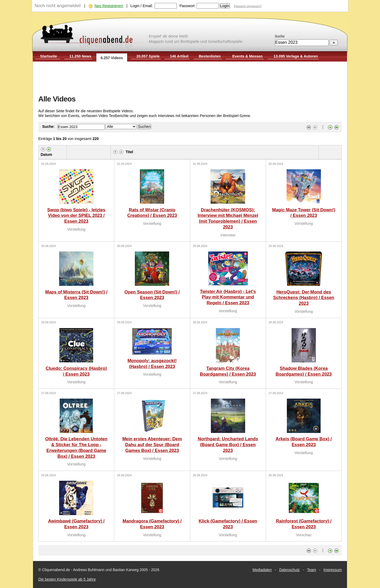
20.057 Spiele (148, 56)
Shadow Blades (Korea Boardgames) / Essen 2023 (304, 371)
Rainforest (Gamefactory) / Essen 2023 (304, 524)
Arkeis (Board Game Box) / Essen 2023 (304, 442)
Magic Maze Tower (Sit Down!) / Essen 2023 (304, 213)
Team (312, 570)
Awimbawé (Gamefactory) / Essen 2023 (76, 524)
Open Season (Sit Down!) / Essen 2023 (152, 295)
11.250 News (80, 56)
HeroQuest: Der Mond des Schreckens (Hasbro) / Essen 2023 (304, 298)
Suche (280, 36)
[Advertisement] (190, 79)
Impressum (333, 570)
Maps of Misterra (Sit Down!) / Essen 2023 (76, 295)
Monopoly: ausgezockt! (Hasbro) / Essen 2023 (152, 364)
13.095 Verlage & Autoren (296, 56)
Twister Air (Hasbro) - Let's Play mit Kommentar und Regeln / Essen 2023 (228, 297)
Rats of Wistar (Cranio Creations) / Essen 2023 (152, 213)
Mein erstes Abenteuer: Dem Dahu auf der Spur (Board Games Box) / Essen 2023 (152, 445)
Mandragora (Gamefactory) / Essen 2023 (152, 524)
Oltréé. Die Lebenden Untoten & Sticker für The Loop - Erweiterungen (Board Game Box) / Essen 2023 (76, 447)
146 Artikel (179, 56)
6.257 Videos (112, 58)
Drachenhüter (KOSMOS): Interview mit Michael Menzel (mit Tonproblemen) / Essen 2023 (228, 218)
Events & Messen (247, 56)
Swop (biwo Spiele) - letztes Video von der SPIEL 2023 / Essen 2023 (76, 216)
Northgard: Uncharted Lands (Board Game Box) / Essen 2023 (228, 445)
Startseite (49, 56)
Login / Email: (142, 6)
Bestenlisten (210, 56)
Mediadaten (262, 570)
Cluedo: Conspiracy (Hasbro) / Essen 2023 (76, 371)
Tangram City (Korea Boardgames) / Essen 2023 (228, 371)
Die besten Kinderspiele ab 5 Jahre (67, 579)
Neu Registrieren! (109, 6)
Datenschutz (289, 570)
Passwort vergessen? (248, 6)
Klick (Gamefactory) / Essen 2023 (228, 524)
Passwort (187, 6)
